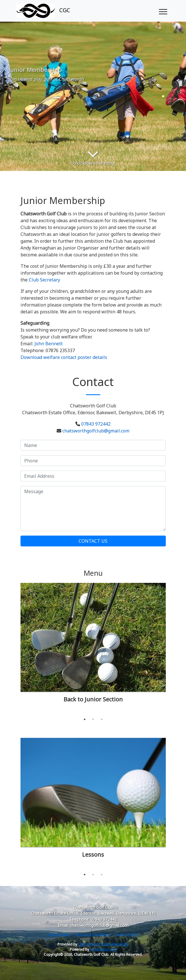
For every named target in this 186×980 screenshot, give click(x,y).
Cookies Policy (126, 935)
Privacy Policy (59, 935)
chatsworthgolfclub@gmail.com (96, 431)
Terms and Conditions (92, 935)
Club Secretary (44, 280)
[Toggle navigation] (163, 11)
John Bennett (49, 344)
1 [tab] (85, 719)
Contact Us (93, 541)
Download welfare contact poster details (64, 357)
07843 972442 (96, 424)
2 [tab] (93, 719)
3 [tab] (102, 719)
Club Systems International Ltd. (103, 944)
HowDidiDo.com (103, 949)
